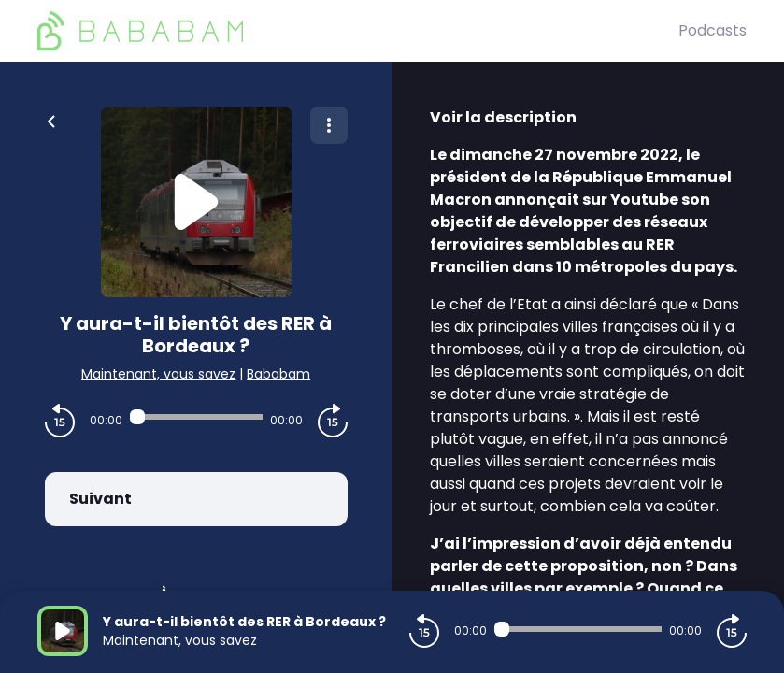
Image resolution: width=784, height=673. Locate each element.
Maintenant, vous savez (158, 374)
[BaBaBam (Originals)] (358, 31)
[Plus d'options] (329, 125)
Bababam (278, 374)
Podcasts (713, 30)
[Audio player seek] (196, 417)
